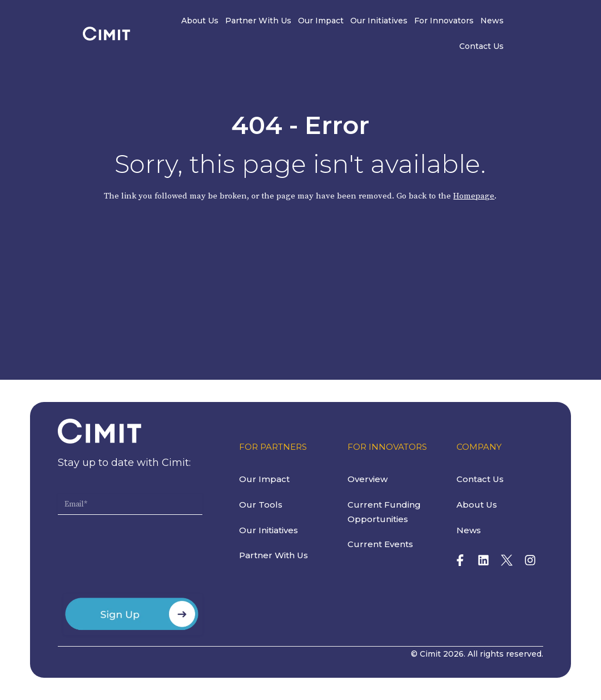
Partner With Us (239, 21)
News (473, 21)
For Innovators (425, 21)
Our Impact (302, 21)
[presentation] (142, 559)
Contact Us (514, 21)
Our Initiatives (360, 21)
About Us (181, 21)
